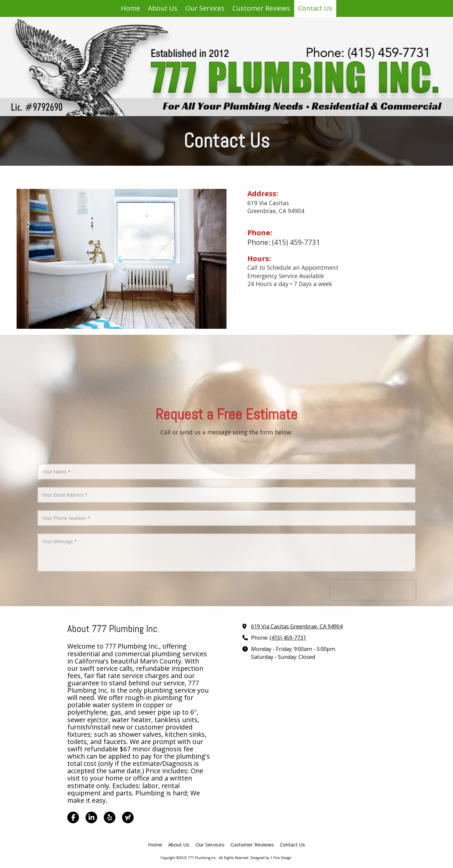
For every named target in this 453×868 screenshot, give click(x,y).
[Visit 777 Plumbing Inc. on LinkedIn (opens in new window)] (91, 817)
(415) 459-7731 (288, 638)
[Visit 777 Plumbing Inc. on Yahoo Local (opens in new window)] (128, 817)
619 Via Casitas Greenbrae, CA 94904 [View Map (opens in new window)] (297, 626)
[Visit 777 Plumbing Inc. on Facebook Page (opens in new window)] (73, 817)
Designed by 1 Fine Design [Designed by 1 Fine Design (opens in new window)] (271, 858)
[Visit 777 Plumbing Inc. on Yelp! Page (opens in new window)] (110, 817)
